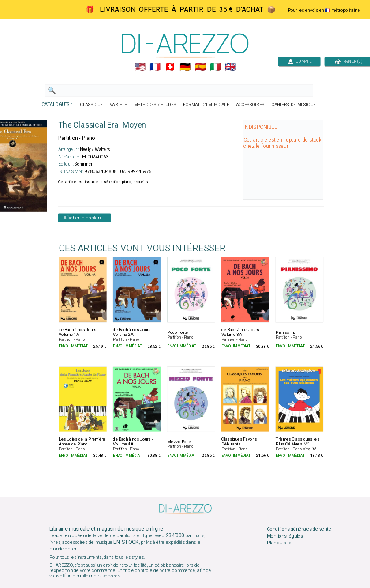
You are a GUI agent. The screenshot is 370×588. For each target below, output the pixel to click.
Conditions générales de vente (299, 529)
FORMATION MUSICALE (206, 105)
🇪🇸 (200, 67)
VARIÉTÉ (118, 105)
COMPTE (299, 61)
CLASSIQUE (91, 105)
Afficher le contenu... (84, 218)
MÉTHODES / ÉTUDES (155, 105)
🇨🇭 (170, 67)
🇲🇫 (155, 67)
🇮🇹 (215, 67)
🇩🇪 (185, 67)
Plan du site (279, 543)
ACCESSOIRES (250, 105)
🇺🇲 (140, 67)
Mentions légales (284, 536)
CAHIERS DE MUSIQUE (293, 105)
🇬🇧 (230, 67)
